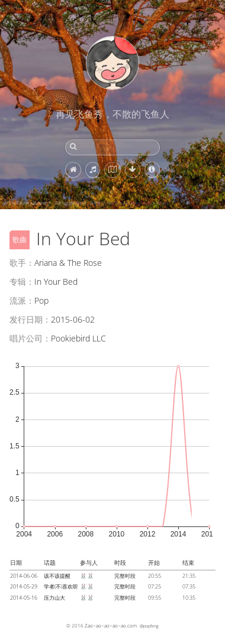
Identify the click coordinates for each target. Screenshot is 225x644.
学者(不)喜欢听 (61, 586)
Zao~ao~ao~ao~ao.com (111, 625)
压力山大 (54, 598)
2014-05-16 (24, 598)
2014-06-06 (24, 576)
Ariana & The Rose (68, 263)
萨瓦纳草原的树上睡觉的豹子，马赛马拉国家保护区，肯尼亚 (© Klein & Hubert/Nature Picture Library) (86, 203)
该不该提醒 (57, 576)
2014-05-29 (24, 586)
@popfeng (149, 626)
